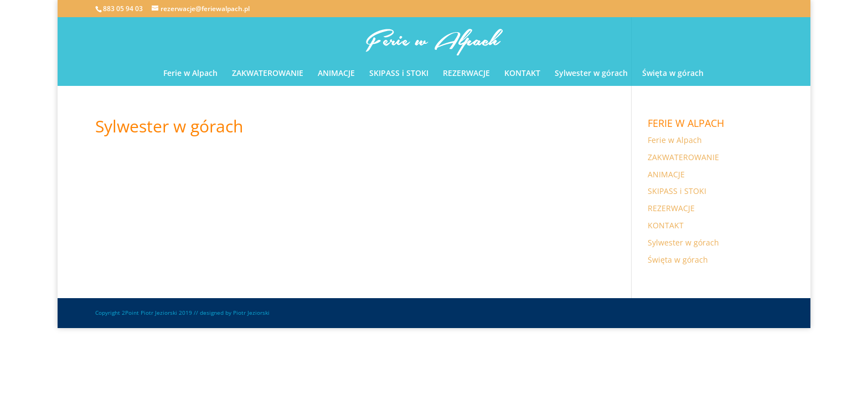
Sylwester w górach (591, 74)
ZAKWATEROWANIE (268, 74)
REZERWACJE (466, 74)
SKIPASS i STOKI (399, 74)
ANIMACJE (336, 74)
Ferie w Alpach (190, 74)
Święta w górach (673, 74)
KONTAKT (522, 74)
